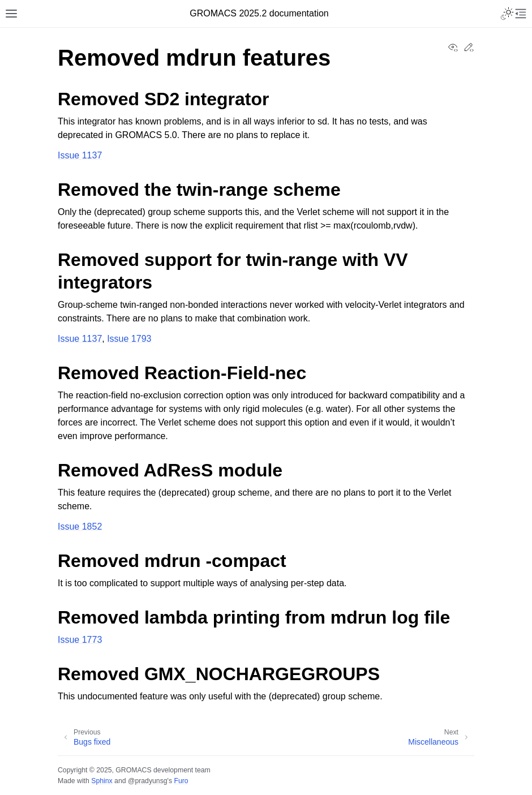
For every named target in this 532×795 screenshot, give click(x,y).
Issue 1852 (80, 527)
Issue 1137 (80, 155)
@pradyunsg (148, 781)
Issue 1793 (129, 339)
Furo (181, 781)
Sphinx (102, 781)
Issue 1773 (80, 640)
